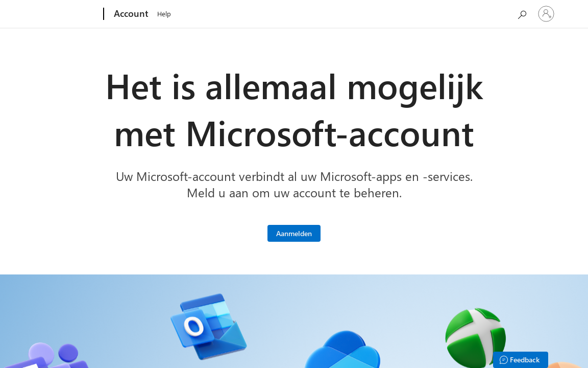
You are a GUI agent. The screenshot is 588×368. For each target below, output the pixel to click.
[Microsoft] (65, 14)
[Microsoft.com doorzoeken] (522, 13)
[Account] (130, 14)
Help (164, 14)
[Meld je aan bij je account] (546, 14)
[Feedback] (521, 360)
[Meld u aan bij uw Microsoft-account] (294, 233)
